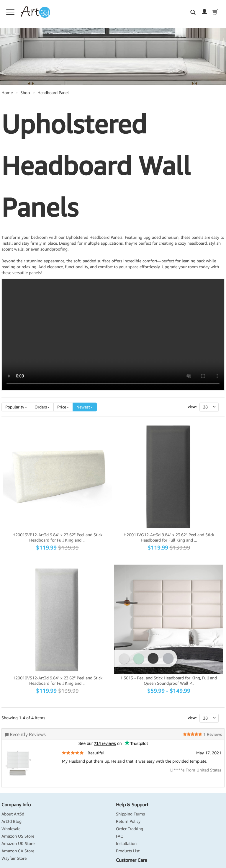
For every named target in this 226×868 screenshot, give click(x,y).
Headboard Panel (53, 93)
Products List (128, 851)
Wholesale (11, 829)
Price (63, 407)
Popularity (16, 407)
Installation (126, 844)
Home (7, 93)
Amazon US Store (18, 836)
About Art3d (13, 814)
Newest (85, 407)
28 (211, 407)
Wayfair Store (14, 858)
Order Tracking (130, 829)
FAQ (120, 836)
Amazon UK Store (18, 844)
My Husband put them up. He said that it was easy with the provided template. (135, 761)
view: (192, 718)
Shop (25, 93)
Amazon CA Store (18, 851)
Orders (42, 407)
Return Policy (128, 821)
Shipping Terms (130, 814)
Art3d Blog (12, 821)
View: (192, 407)
